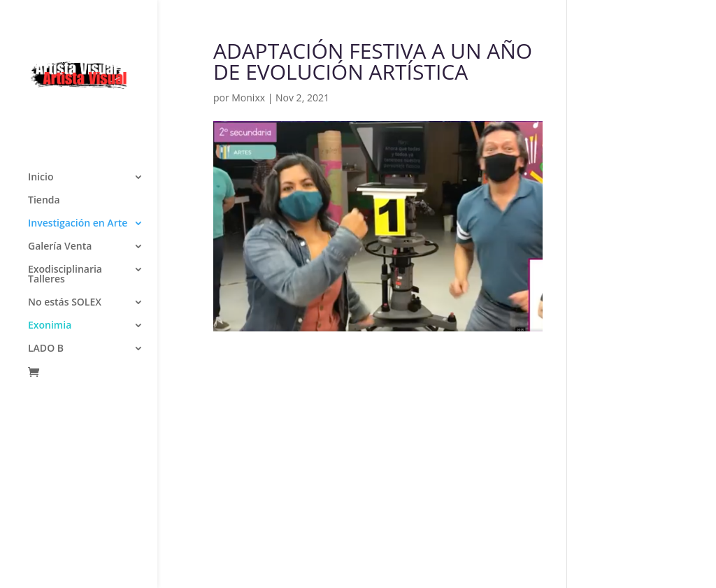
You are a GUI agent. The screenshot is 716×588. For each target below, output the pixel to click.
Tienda (44, 80)
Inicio (41, 57)
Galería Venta (60, 126)
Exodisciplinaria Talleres (65, 154)
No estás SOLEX (65, 182)
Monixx (248, 98)
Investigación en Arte (78, 103)
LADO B (46, 228)
